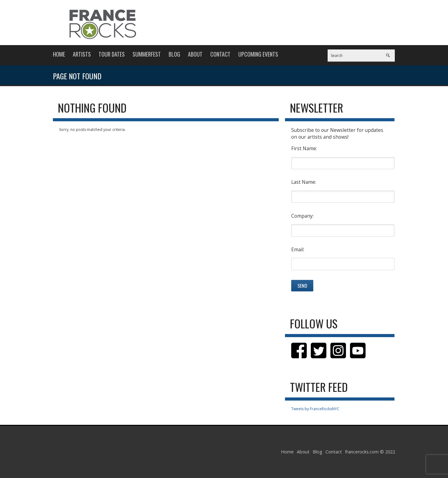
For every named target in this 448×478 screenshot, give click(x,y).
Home (59, 54)
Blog (174, 54)
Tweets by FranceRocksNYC (315, 409)
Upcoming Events (258, 54)
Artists (82, 54)
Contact (220, 54)
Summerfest (147, 54)
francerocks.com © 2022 (370, 452)
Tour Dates (112, 54)
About (195, 54)
